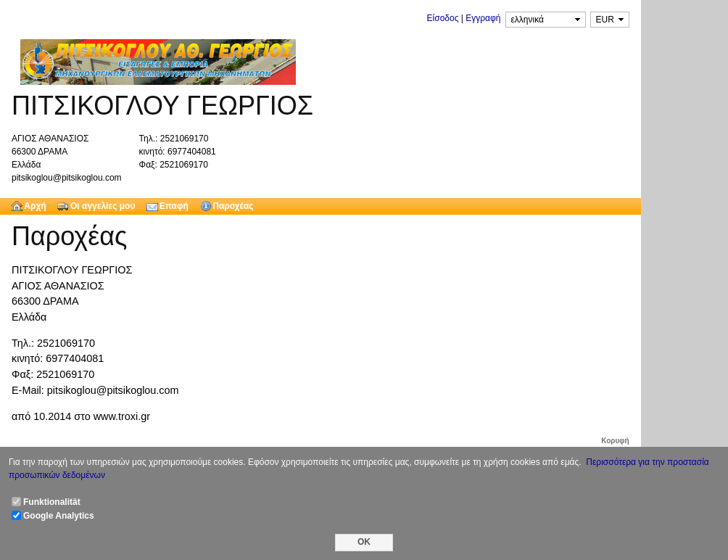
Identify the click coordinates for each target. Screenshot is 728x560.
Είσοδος (443, 18)
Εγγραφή (483, 18)
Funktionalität (52, 502)
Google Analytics (59, 516)
